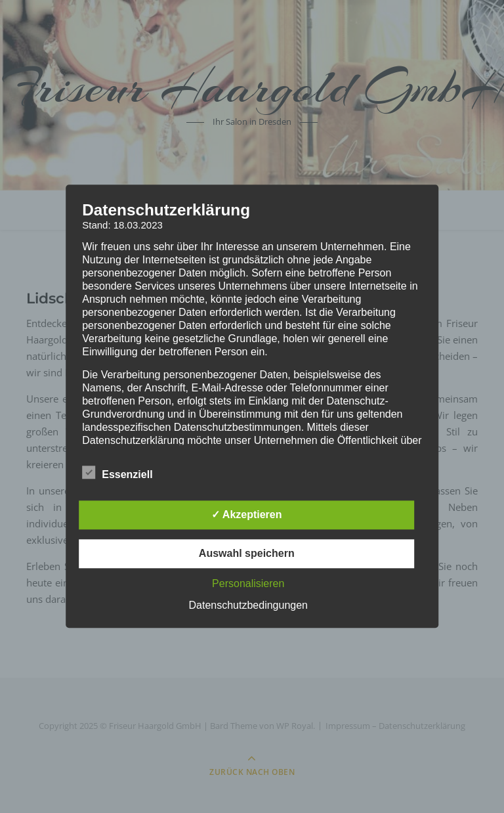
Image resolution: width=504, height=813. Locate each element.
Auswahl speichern (247, 554)
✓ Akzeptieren (247, 515)
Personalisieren (248, 584)
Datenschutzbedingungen (248, 606)
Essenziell (117, 473)
